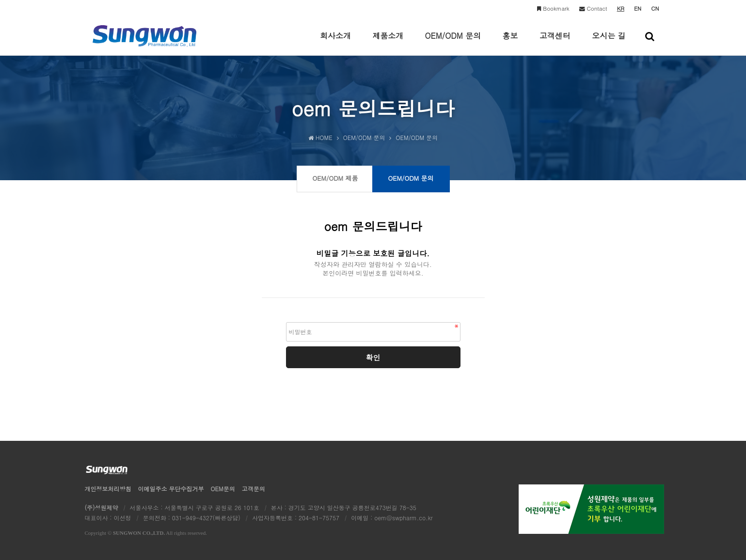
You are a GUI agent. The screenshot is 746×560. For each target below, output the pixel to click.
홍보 (510, 43)
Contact (593, 8)
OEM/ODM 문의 (453, 43)
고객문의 (254, 489)
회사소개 (335, 43)
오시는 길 (609, 43)
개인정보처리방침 (108, 489)
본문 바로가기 (0, 0)
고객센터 (555, 43)
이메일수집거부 (171, 489)
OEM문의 (223, 489)
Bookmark (553, 8)
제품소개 (388, 43)
